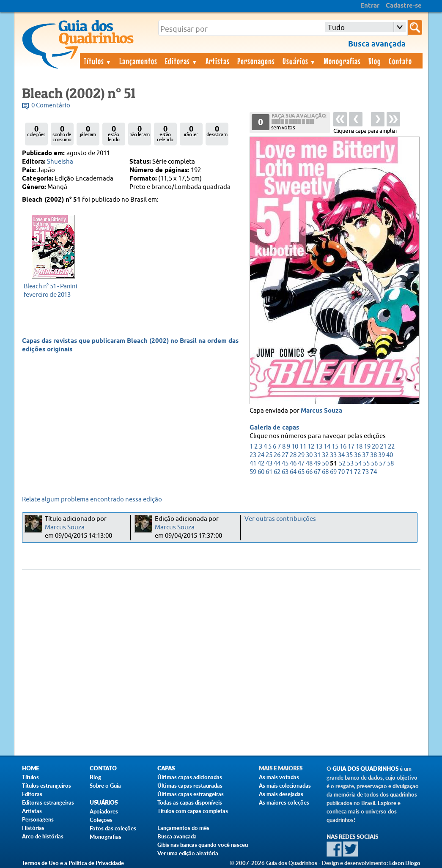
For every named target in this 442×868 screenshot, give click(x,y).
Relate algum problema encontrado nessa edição (92, 500)
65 (301, 472)
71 (349, 472)
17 (351, 447)
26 (277, 455)
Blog (375, 61)
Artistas (218, 61)
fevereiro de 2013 (51, 290)
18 (359, 447)
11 (303, 447)
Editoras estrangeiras (48, 802)
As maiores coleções (284, 802)
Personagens (256, 61)
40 (390, 455)
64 (293, 472)
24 (261, 455)
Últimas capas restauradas (190, 786)
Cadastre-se (404, 6)
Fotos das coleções (113, 828)
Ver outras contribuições (280, 519)
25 (269, 455)
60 (261, 472)
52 (342, 464)
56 (374, 464)
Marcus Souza (321, 411)
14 (327, 447)
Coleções (101, 820)
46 (293, 464)
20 (375, 447)
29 (301, 455)
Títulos (98, 61)
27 (285, 455)
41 (253, 464)
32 (325, 455)
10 (295, 447)
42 (261, 464)
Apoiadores (104, 811)
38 (373, 455)
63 (285, 472)
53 (350, 464)
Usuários (299, 61)
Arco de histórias (43, 836)
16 (343, 447)
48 (309, 464)
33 (333, 455)
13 (319, 447)
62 (277, 472)
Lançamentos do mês (183, 828)
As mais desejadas (281, 794)
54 (358, 464)
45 (285, 464)
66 (309, 472)
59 (253, 472)
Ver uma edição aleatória (188, 853)
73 (365, 472)
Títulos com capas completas (193, 811)
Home (30, 768)
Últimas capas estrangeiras (191, 794)
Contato (400, 61)
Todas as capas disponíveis (190, 802)
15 (335, 447)
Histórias (33, 828)
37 (365, 455)
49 (317, 464)
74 (373, 472)
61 (269, 472)
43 (269, 464)
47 (301, 464)
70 (341, 472)
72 (357, 472)
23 (253, 455)
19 (367, 447)
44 (277, 464)
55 (366, 464)
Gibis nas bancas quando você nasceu (203, 845)
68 (325, 472)
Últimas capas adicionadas (190, 777)
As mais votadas (279, 777)
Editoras (181, 61)
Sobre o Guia (105, 786)
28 (293, 455)
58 (390, 464)
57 (382, 464)
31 (317, 455)
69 (333, 472)
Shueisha (60, 162)
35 (349, 455)
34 (341, 455)
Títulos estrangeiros (47, 786)
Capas (166, 768)
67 (317, 472)
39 (382, 455)
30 (309, 455)
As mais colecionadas (285, 786)
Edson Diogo (405, 863)
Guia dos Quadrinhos (365, 769)
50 (325, 464)
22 (391, 447)
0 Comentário (51, 105)
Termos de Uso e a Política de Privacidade (73, 863)
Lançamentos (138, 61)
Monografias (342, 61)
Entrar (370, 6)
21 (383, 447)
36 (357, 455)
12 (311, 447)
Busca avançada (177, 836)
